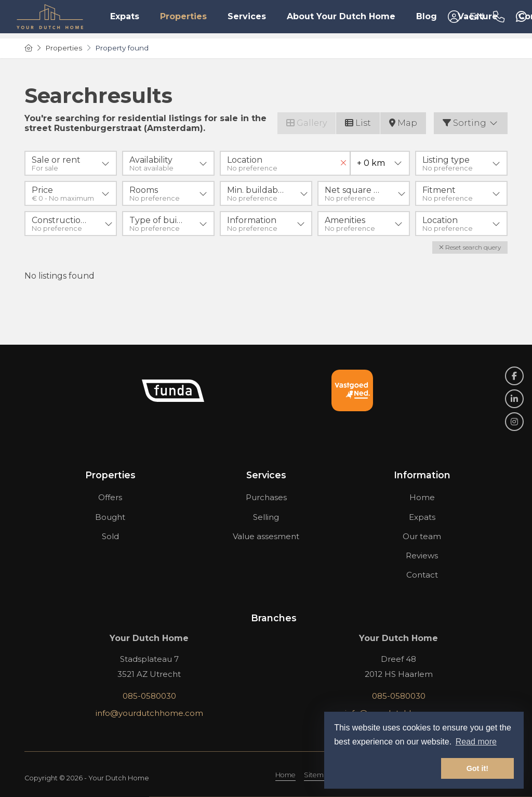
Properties (183, 16)
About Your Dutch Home (341, 16)
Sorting (471, 123)
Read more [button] (476, 742)
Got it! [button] (477, 768)
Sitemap (318, 775)
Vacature (478, 16)
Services (247, 16)
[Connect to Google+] (514, 422)
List (358, 123)
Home (285, 775)
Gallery (307, 123)
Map (403, 123)
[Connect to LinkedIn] (514, 399)
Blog (427, 16)
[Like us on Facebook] (514, 376)
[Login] (454, 17)
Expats (125, 16)
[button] (470, 247)
